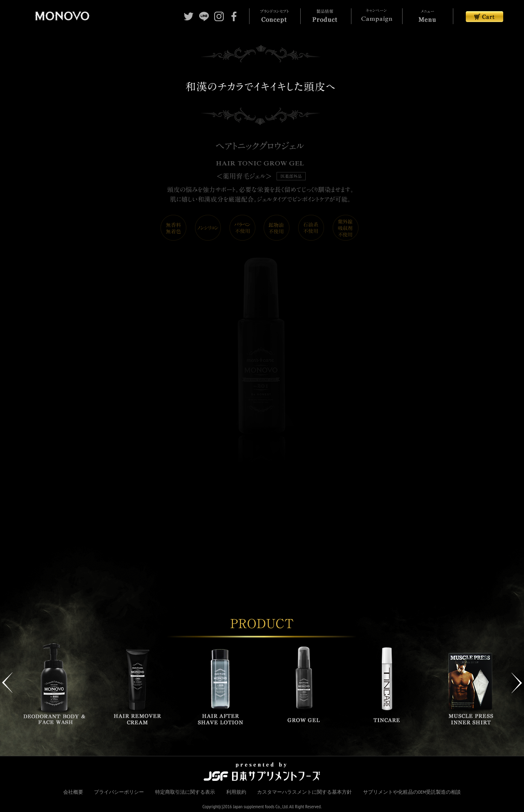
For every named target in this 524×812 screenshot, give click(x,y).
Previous (7, 683)
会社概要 (73, 792)
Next (517, 683)
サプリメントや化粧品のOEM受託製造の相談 (412, 792)
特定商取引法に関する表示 (185, 792)
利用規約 (236, 792)
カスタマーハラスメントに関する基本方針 (304, 792)
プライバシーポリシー (119, 792)
